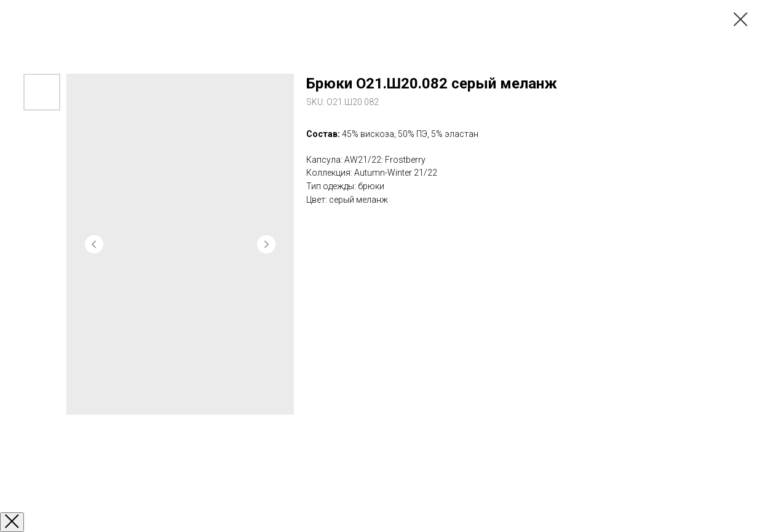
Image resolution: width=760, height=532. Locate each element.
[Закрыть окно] (12, 522)
